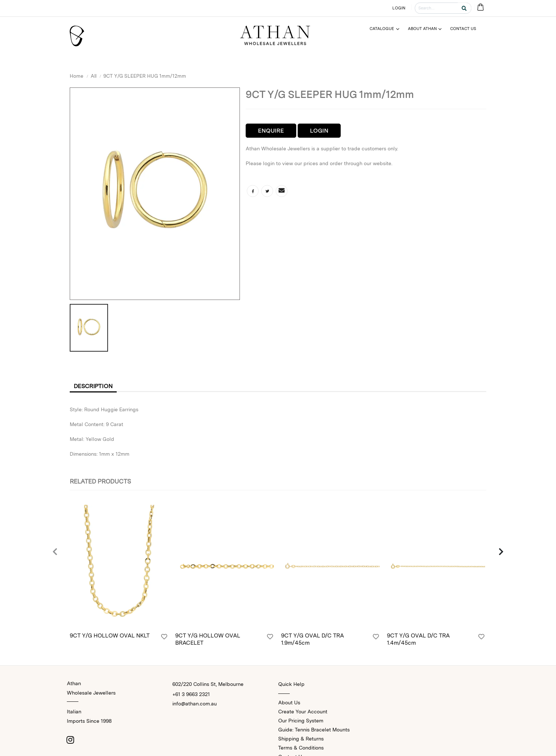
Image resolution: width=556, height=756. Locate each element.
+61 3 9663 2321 (191, 694)
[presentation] (55, 552)
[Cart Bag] (481, 7)
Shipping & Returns (301, 739)
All (94, 76)
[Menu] (387, 29)
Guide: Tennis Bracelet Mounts (314, 730)
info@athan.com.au (195, 704)
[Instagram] (70, 740)
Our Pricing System (301, 721)
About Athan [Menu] (422, 29)
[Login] (164, 637)
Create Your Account (303, 712)
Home (77, 76)
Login (319, 131)
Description (93, 386)
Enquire (271, 131)
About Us (289, 703)
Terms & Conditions (301, 748)
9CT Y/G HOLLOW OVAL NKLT (110, 635)
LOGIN (399, 8)
